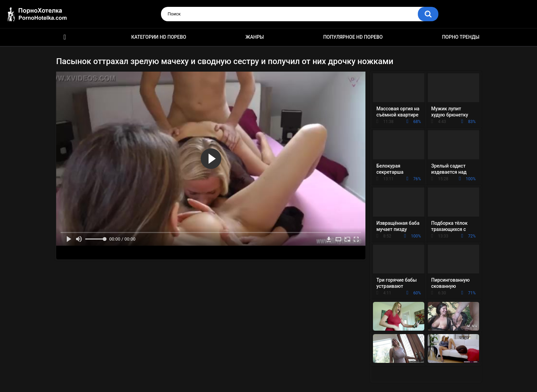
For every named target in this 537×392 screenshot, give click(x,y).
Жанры (255, 37)
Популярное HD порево (353, 37)
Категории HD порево (159, 37)
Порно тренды (461, 37)
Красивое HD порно (65, 37)
